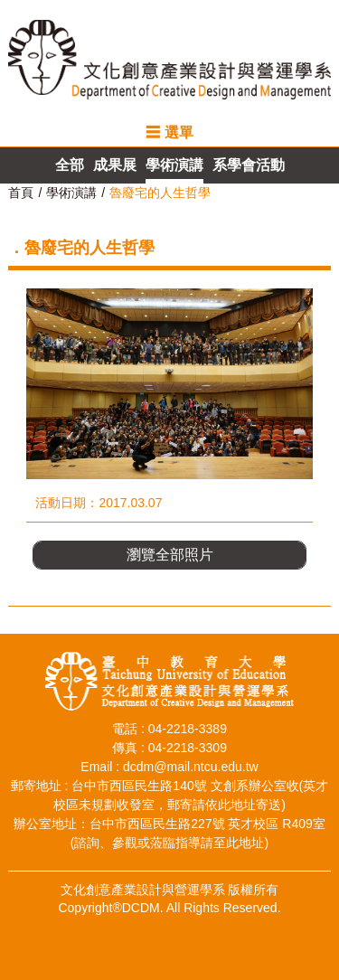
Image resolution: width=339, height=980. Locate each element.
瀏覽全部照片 (170, 555)
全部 (70, 165)
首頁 (21, 193)
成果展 (115, 165)
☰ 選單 (169, 132)
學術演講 (174, 165)
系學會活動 (249, 165)
